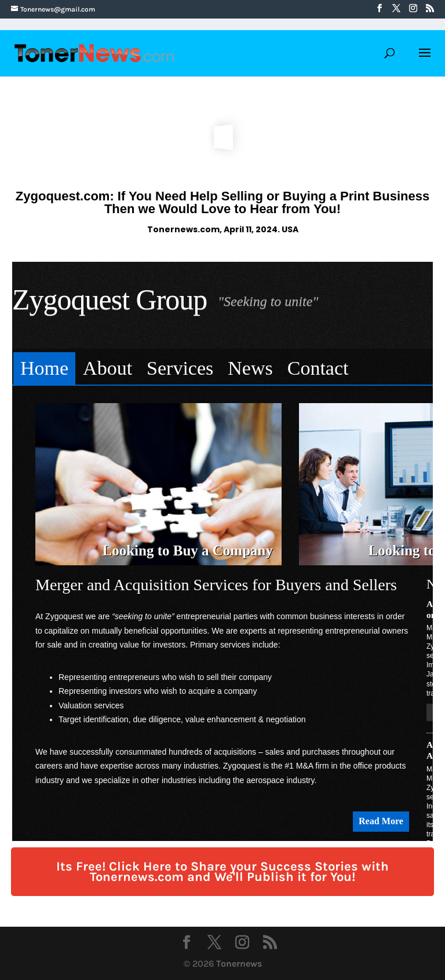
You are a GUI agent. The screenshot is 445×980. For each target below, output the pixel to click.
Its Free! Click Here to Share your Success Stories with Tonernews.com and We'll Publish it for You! (222, 872)
